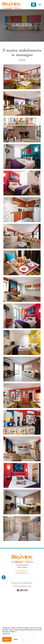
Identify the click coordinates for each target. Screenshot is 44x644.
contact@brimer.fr (22, 573)
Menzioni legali (17, 583)
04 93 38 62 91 (22, 571)
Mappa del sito (28, 583)
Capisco (7, 639)
